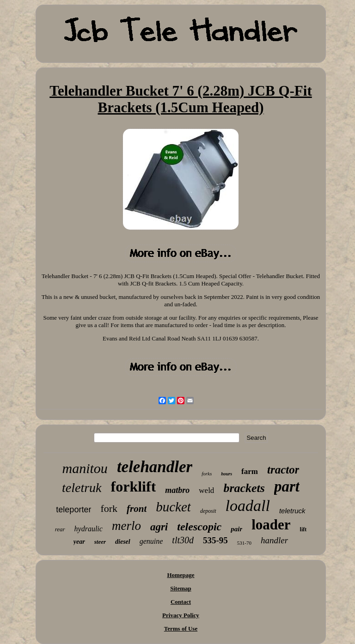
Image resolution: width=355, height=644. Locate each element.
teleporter (73, 510)
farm (250, 471)
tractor (283, 470)
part (287, 486)
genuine (151, 541)
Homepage (181, 575)
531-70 (244, 543)
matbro (177, 490)
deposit (208, 511)
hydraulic (89, 529)
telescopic (199, 527)
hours (226, 474)
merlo (126, 526)
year (79, 542)
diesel (123, 542)
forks (207, 474)
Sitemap (181, 588)
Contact (181, 602)
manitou (85, 468)
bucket (173, 507)
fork (109, 508)
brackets (244, 488)
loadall (248, 506)
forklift (134, 486)
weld (206, 490)
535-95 (215, 540)
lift (303, 529)
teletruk (82, 488)
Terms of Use (181, 629)
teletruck (292, 511)
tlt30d (183, 540)
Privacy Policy (181, 615)
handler (274, 540)
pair (236, 529)
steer (100, 542)
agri (159, 527)
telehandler (155, 467)
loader (271, 525)
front (137, 509)
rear (60, 529)
